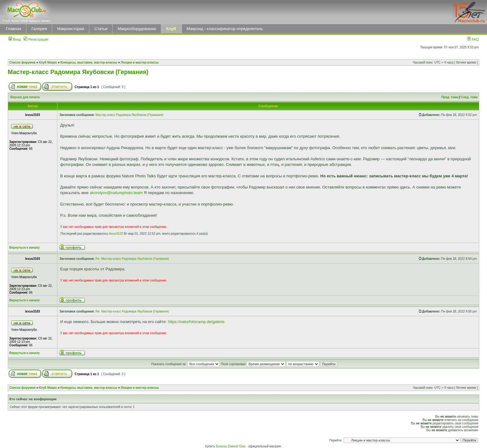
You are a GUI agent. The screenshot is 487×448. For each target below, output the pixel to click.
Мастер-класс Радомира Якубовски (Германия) (78, 72)
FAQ (473, 39)
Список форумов (22, 62)
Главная (13, 29)
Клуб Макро (48, 62)
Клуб (171, 29)
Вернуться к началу (25, 248)
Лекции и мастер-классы (140, 62)
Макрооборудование (137, 29)
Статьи (101, 29)
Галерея (39, 29)
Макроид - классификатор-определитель (225, 29)
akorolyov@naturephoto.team (116, 193)
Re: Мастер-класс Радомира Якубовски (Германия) (132, 259)
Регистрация (36, 39)
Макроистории (71, 29)
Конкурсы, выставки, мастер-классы (89, 62)
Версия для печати (25, 97)
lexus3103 (116, 234)
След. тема (469, 97)
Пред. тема (450, 97)
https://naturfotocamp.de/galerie (196, 322)
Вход (15, 39)
